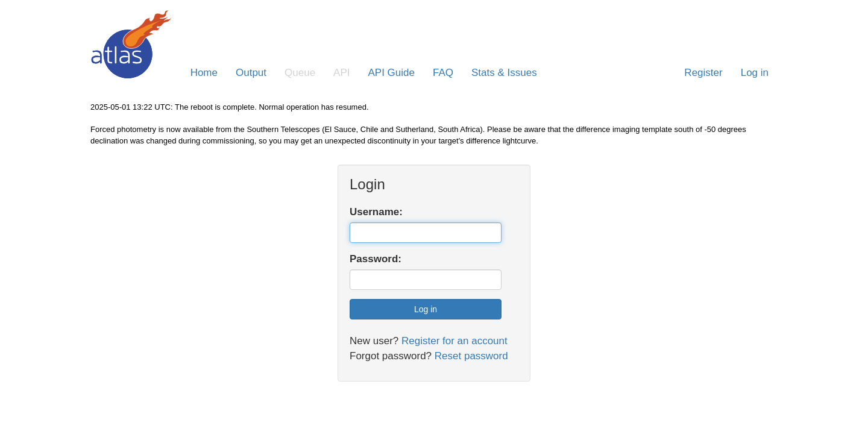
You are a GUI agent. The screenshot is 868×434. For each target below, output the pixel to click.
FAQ (443, 73)
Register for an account (454, 341)
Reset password (471, 356)
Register (703, 73)
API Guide (392, 73)
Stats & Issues (504, 73)
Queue (300, 73)
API (341, 73)
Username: (376, 212)
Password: (376, 259)
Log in (755, 73)
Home (204, 73)
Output (251, 73)
